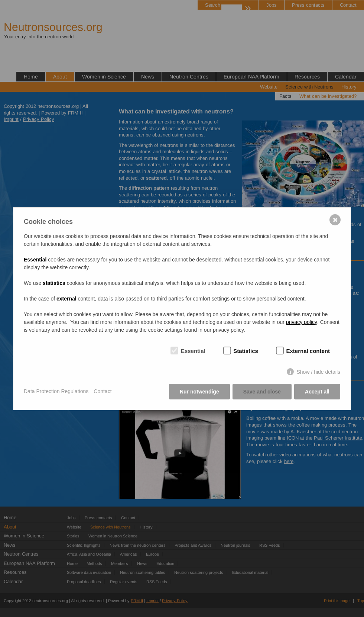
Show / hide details (318, 372)
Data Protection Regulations (56, 391)
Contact (103, 391)
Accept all (317, 392)
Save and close (262, 392)
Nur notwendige (199, 392)
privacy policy (302, 322)
